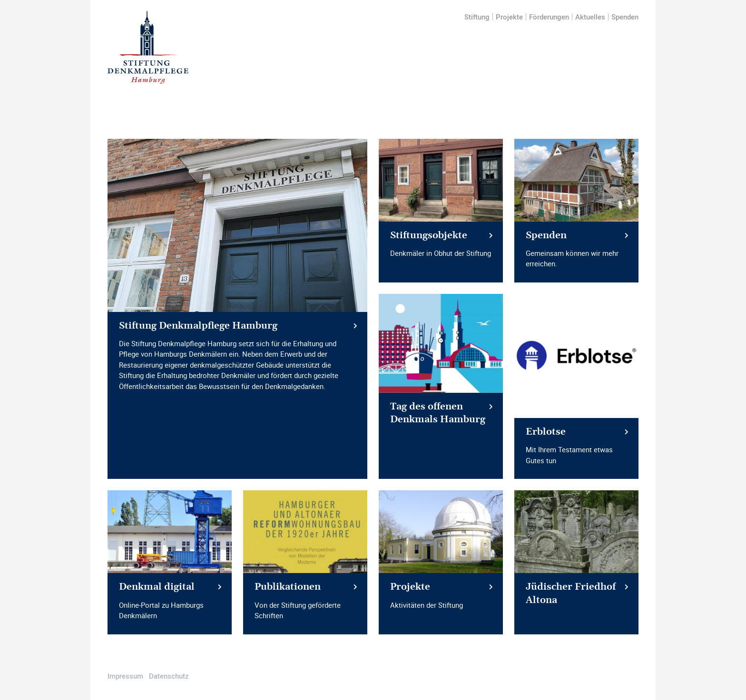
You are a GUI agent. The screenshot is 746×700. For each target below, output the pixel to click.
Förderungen (549, 17)
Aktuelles (590, 17)
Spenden (625, 17)
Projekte (509, 17)
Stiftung (477, 17)
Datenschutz (169, 676)
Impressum (125, 676)
